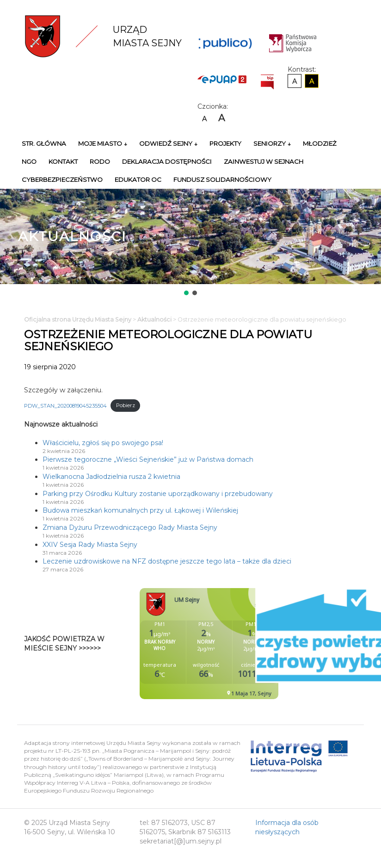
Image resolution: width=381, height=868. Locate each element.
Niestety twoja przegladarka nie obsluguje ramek (232, 644)
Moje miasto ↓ (103, 143)
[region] (190, 243)
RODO (100, 161)
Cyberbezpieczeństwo (62, 180)
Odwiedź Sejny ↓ (168, 143)
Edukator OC (138, 180)
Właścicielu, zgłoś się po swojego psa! (103, 443)
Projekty (225, 143)
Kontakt (63, 161)
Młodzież (320, 143)
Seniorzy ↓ (272, 143)
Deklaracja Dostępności (167, 161)
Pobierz (126, 405)
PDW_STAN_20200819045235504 (65, 405)
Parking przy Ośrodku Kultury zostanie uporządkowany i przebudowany (158, 494)
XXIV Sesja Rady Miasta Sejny (90, 545)
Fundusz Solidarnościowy (222, 180)
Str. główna (44, 143)
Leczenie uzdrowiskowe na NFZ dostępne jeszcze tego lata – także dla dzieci (167, 561)
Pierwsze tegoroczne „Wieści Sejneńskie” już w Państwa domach (148, 459)
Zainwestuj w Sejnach (264, 161)
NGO (29, 161)
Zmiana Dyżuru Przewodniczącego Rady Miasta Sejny (130, 527)
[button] (186, 293)
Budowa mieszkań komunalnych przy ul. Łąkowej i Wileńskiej (140, 510)
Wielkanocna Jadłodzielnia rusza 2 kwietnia (111, 477)
